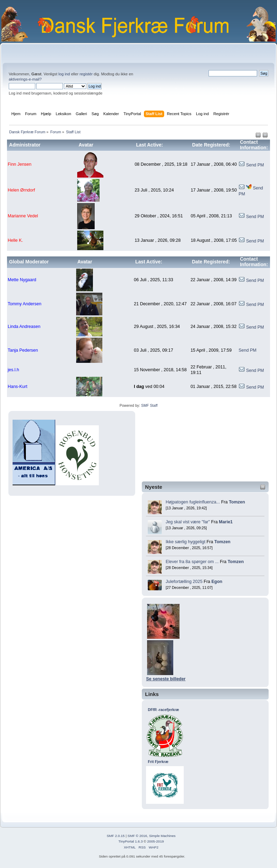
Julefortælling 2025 (184, 582)
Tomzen (237, 502)
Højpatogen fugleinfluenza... (193, 502)
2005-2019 (155, 841)
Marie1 (226, 522)
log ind (64, 74)
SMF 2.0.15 (116, 836)
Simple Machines (162, 836)
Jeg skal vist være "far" (188, 522)
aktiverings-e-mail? (25, 79)
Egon (217, 582)
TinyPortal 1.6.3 (130, 841)
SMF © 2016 (137, 836)
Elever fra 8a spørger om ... (192, 562)
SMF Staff (149, 405)
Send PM (255, 165)
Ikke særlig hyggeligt (185, 542)
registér (86, 74)
